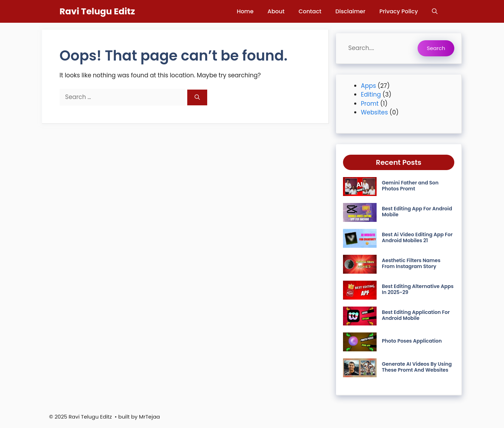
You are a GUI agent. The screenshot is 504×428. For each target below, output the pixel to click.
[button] (435, 11)
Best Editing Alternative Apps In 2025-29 (418, 289)
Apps (368, 86)
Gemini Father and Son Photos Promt (410, 186)
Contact (310, 11)
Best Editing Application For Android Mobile (416, 315)
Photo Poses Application (412, 341)
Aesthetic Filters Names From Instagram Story (411, 263)
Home (245, 11)
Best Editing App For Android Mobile (417, 212)
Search (436, 48)
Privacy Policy (399, 11)
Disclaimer (350, 11)
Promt (370, 104)
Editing (371, 94)
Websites (374, 112)
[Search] (197, 97)
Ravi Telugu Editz (97, 11)
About (276, 11)
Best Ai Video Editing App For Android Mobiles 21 (417, 237)
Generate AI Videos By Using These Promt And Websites (417, 367)
